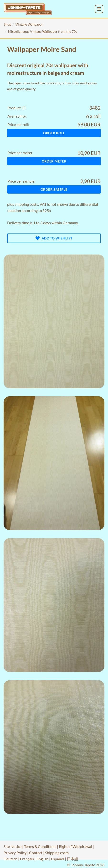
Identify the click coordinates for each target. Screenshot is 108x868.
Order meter (54, 161)
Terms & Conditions (40, 846)
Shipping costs (57, 853)
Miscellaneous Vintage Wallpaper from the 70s (43, 31)
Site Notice (13, 846)
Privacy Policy (15, 853)
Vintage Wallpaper (29, 24)
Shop (8, 24)
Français (27, 859)
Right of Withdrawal (75, 846)
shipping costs (26, 204)
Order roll (54, 133)
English (42, 859)
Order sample (54, 189)
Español (58, 859)
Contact (36, 853)
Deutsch (10, 859)
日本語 (72, 859)
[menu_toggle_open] (99, 9)
